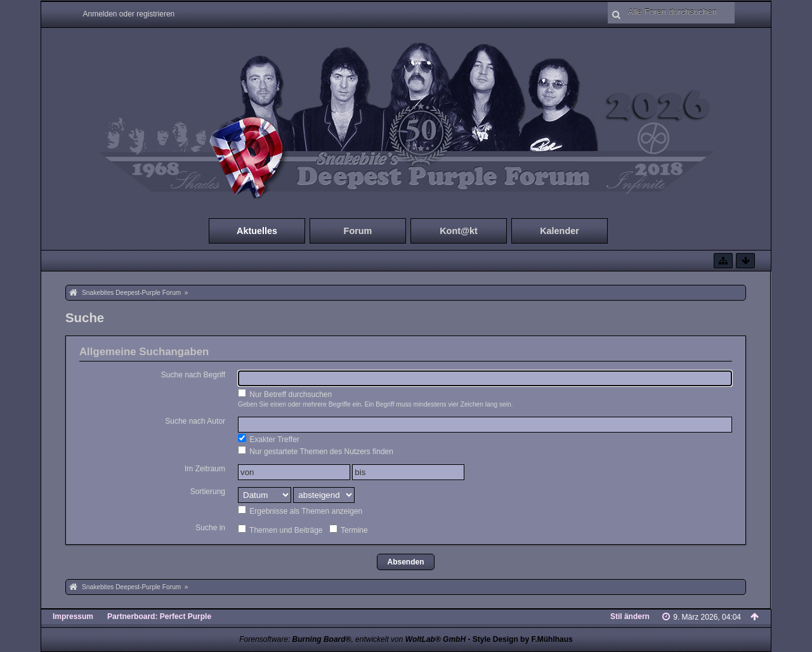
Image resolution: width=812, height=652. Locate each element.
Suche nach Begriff (193, 375)
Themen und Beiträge (280, 530)
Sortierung (208, 492)
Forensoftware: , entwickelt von (352, 639)
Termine (349, 530)
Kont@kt (459, 231)
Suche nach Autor (195, 421)
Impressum (73, 616)
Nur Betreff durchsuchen (285, 394)
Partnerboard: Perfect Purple (159, 616)
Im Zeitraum (205, 469)
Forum (358, 231)
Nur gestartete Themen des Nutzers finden (316, 451)
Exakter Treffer (269, 439)
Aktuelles (257, 231)
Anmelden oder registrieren (129, 14)
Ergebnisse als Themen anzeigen (300, 511)
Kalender (560, 231)
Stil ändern (630, 616)
